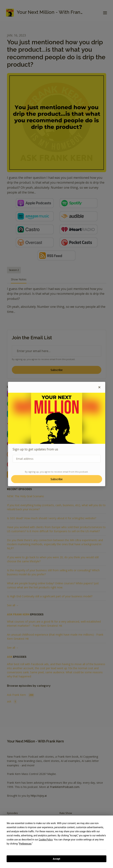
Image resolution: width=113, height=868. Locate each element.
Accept (57, 859)
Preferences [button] (25, 844)
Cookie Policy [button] (46, 840)
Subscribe (57, 479)
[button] (99, 387)
